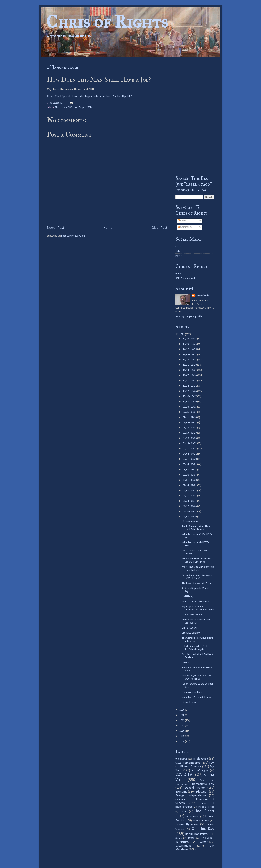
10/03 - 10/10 (190, 402)
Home (108, 228)
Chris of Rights (107, 22)
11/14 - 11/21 (190, 370)
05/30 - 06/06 (190, 438)
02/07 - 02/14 (190, 491)
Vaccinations (183, 846)
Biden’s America (190, 628)
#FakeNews (61, 107)
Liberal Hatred (201, 821)
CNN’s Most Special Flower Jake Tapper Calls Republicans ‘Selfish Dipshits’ (90, 96)
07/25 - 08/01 (190, 412)
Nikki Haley (187, 596)
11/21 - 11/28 (190, 365)
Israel (184, 812)
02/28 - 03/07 (190, 475)
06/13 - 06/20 (190, 433)
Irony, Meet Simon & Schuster (197, 697)
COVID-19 (184, 775)
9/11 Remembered (185, 278)
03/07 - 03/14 (190, 470)
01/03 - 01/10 (190, 517)
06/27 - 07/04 (190, 428)
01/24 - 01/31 (190, 501)
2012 (182, 720)
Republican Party (196, 834)
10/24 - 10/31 (190, 386)
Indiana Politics (206, 807)
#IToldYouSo (200, 759)
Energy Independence (191, 796)
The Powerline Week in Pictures (198, 583)
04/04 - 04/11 (190, 454)
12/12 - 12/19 (190, 349)
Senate (179, 838)
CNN (70, 107)
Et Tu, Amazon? (190, 521)
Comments (185, 227)
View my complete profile (189, 317)
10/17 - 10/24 (190, 391)
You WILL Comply (191, 633)
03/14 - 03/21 (190, 464)
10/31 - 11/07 (190, 381)
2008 (182, 742)
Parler (178, 256)
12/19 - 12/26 (190, 344)
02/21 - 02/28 (190, 480)
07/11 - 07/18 (190, 417)
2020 (182, 710)
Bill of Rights (200, 771)
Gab (178, 251)
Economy (181, 792)
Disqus (179, 247)
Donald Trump (195, 788)
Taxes (191, 838)
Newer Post (56, 228)
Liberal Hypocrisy (187, 824)
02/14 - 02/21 (190, 485)
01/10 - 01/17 (190, 511)
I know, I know (189, 702)
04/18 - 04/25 (190, 443)
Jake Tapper (80, 107)
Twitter (203, 842)
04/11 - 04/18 (190, 449)
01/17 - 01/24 (190, 506)
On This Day (203, 829)
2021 (182, 334)
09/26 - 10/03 (190, 407)
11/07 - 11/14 (190, 375)
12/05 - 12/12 (190, 355)
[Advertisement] (195, 116)
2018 (182, 715)
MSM (90, 107)
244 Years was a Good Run (195, 602)
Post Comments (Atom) (73, 236)
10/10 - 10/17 (190, 396)
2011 (182, 726)
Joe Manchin (192, 817)
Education (202, 792)
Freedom (180, 800)
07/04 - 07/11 (190, 423)
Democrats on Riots (192, 692)
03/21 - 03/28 (190, 459)
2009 (182, 736)
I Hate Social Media (192, 615)
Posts (182, 221)
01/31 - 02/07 (190, 496)
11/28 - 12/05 (190, 360)
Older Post (159, 228)
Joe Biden (205, 811)
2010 (182, 731)
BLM (212, 763)
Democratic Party (203, 784)
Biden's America (191, 767)
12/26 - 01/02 (190, 339)
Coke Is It (187, 663)
